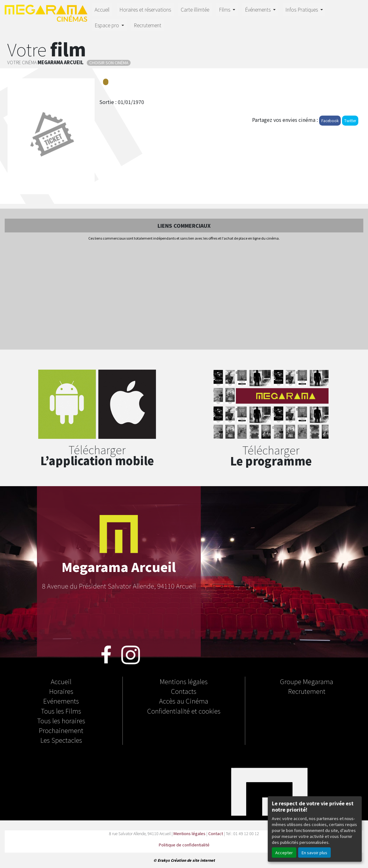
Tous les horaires (61, 720)
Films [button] (225, 9)
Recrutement (148, 25)
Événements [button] (258, 9)
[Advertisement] (184, 296)
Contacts (184, 691)
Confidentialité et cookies (184, 711)
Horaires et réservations (145, 9)
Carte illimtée (195, 9)
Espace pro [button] (107, 25)
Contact (216, 833)
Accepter (284, 852)
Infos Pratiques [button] (302, 9)
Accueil (102, 9)
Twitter (350, 120)
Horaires (61, 691)
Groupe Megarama (307, 681)
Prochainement (61, 730)
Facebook (330, 120)
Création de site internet (193, 860)
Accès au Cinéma (184, 701)
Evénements (61, 701)
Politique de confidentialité (184, 845)
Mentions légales (184, 681)
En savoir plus (314, 852)
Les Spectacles (61, 740)
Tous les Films (61, 711)
